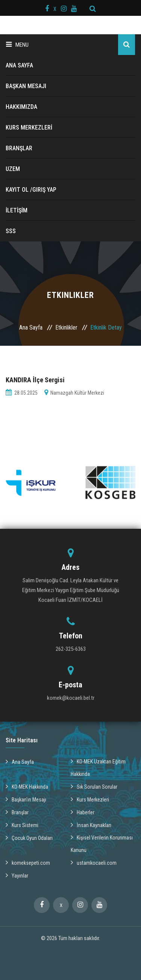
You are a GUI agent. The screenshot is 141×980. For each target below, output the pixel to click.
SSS (11, 231)
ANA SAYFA (19, 65)
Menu (17, 45)
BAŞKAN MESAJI (26, 86)
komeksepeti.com (28, 862)
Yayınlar (17, 875)
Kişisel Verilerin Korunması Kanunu (102, 843)
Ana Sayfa (31, 327)
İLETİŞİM (17, 210)
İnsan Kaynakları (91, 825)
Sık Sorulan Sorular (94, 786)
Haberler (83, 812)
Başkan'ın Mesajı (26, 799)
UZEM (13, 169)
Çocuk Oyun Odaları (29, 838)
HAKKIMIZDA (21, 107)
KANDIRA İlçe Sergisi (35, 380)
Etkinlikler (66, 327)
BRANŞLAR (19, 148)
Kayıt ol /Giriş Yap (31, 190)
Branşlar (17, 812)
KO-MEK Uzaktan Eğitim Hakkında (98, 767)
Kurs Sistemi (22, 825)
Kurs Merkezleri (90, 799)
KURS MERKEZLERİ (29, 127)
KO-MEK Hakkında (27, 786)
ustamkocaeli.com (94, 862)
